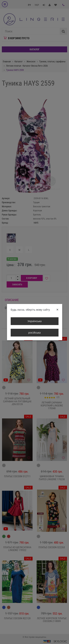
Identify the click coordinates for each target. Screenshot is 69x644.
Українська (35, 321)
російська (34, 333)
